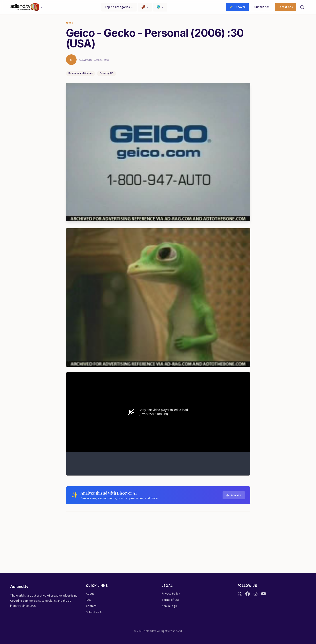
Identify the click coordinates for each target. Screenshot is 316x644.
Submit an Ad (95, 612)
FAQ (89, 600)
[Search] (302, 7)
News (70, 23)
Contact (91, 606)
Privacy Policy (171, 594)
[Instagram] (256, 594)
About (90, 594)
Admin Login (170, 606)
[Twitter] (240, 594)
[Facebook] (248, 594)
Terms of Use (171, 600)
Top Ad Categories (119, 7)
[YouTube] (264, 594)
